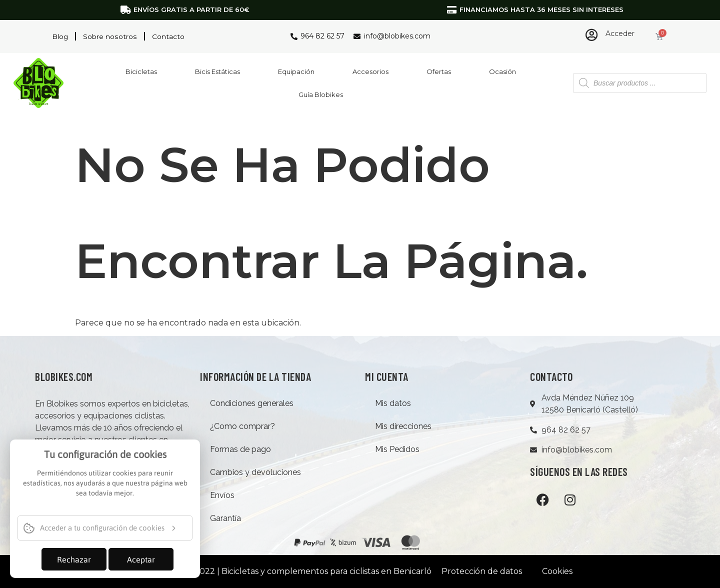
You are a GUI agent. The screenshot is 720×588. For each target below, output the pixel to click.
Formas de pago (240, 449)
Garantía (225, 518)
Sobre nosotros (110, 36)
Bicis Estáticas (217, 71)
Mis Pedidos (397, 449)
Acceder (620, 33)
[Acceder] (592, 35)
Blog (60, 36)
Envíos (222, 495)
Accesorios (370, 71)
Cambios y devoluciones (255, 472)
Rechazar (74, 559)
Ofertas (439, 71)
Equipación (296, 71)
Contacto (168, 36)
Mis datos (393, 403)
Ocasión (502, 71)
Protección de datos (482, 571)
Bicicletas (141, 71)
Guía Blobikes (321, 94)
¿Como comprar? (242, 426)
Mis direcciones (403, 426)
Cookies (557, 571)
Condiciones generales (252, 403)
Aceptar (141, 559)
